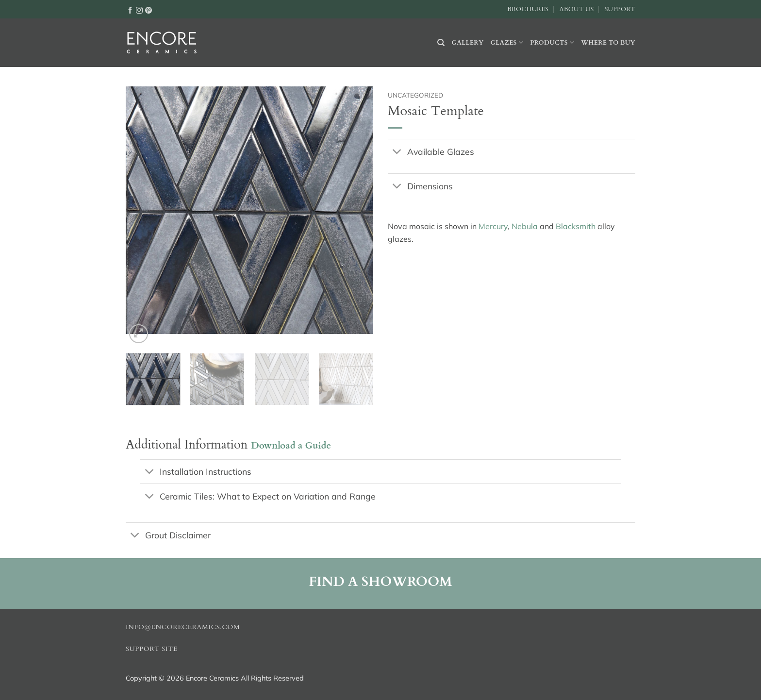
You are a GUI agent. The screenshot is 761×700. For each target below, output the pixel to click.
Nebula (525, 226)
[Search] (441, 43)
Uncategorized (415, 95)
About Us (576, 9)
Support (620, 9)
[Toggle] (397, 152)
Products (552, 42)
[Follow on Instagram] (139, 10)
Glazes (507, 42)
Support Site (152, 649)
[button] (139, 334)
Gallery (468, 43)
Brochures (528, 9)
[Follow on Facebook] (130, 10)
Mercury (493, 226)
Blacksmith (576, 226)
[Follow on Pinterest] (149, 10)
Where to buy (608, 43)
